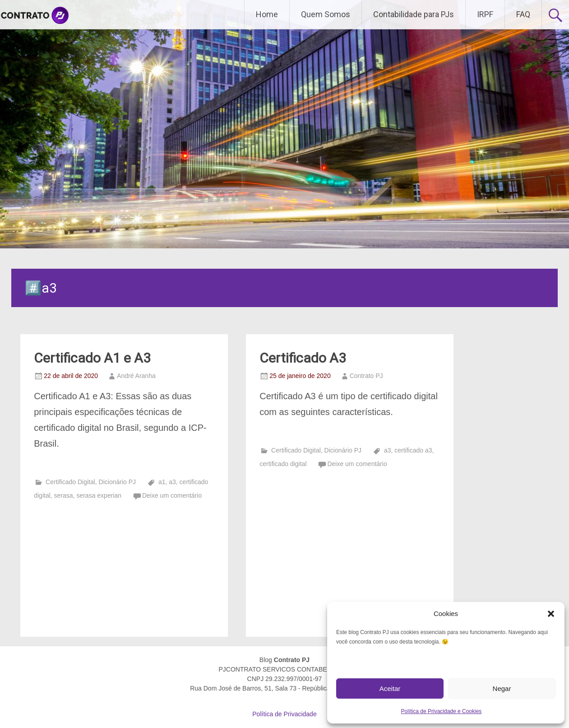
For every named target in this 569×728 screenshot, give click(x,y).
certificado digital (283, 464)
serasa (64, 495)
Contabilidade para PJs (414, 14)
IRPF (485, 14)
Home (267, 14)
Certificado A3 (303, 358)
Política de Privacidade (284, 714)
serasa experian (99, 495)
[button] (551, 614)
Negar (502, 688)
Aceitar (390, 688)
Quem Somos (326, 14)
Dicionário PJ (117, 482)
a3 (172, 482)
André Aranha (136, 376)
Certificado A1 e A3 (92, 358)
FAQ (523, 14)
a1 (162, 482)
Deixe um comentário (172, 495)
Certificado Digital (70, 482)
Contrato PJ (366, 376)
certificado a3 (413, 450)
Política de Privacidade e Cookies (442, 711)
